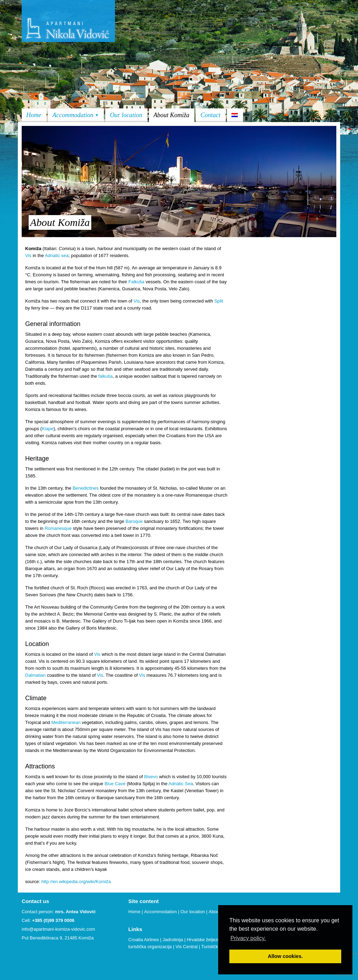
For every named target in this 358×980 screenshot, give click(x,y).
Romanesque (58, 528)
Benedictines (86, 488)
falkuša (105, 376)
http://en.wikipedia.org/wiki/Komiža (76, 882)
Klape (48, 429)
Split (219, 301)
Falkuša (136, 282)
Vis (28, 255)
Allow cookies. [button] (285, 956)
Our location (126, 115)
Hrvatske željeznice (206, 940)
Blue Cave (115, 784)
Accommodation (76, 115)
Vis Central (187, 947)
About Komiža (171, 115)
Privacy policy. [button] (248, 938)
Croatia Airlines (144, 940)
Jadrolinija (173, 940)
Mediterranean (66, 722)
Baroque (134, 521)
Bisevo (151, 777)
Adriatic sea (57, 255)
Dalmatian (35, 675)
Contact (210, 115)
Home (34, 115)
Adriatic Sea (181, 784)
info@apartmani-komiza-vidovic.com (58, 929)
